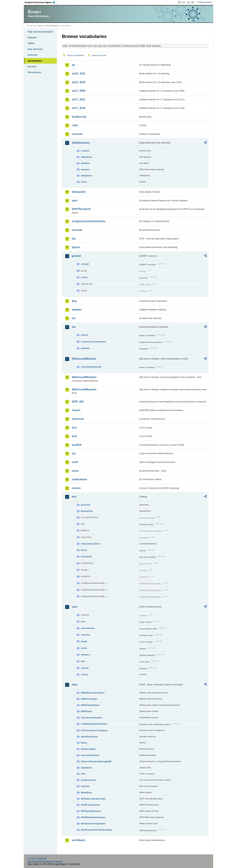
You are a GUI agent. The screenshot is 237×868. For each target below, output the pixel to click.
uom (75, 607)
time (83, 661)
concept (85, 264)
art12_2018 (79, 82)
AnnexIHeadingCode (91, 367)
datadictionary (81, 143)
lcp (74, 453)
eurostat (77, 230)
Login (183, 2)
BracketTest (87, 511)
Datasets (32, 37)
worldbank (78, 840)
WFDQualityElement (91, 811)
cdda (75, 125)
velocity (85, 668)
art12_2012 (79, 74)
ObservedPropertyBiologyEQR (96, 761)
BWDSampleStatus (90, 705)
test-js (84, 550)
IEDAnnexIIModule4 (84, 389)
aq (73, 65)
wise (75, 685)
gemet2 (76, 256)
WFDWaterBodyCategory (93, 817)
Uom (83, 774)
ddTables (85, 163)
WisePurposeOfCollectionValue (96, 830)
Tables (31, 43)
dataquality (79, 192)
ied (74, 327)
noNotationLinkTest (91, 544)
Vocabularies (35, 61)
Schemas (32, 55)
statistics (85, 655)
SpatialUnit (86, 768)
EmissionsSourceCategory (94, 730)
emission (85, 635)
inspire (76, 410)
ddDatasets (86, 157)
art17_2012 (79, 99)
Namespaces (34, 72)
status (84, 182)
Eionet (40, 26)
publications (79, 479)
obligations (86, 176)
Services (32, 67)
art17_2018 (79, 108)
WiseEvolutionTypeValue (93, 824)
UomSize (85, 786)
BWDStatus (87, 711)
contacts (85, 151)
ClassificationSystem (91, 718)
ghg (74, 301)
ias (74, 318)
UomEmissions (88, 780)
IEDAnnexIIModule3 (84, 377)
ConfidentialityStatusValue (94, 724)
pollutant (85, 348)
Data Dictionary (52, 26)
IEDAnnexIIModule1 (84, 359)
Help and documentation (40, 32)
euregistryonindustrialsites (89, 221)
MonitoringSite (88, 749)
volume (85, 675)
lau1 (74, 428)
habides (77, 310)
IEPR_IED (78, 402)
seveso (76, 488)
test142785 (86, 557)
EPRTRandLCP (81, 209)
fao (74, 239)
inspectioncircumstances (93, 342)
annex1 (84, 335)
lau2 (74, 436)
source (84, 277)
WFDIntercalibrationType (93, 799)
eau (83, 524)
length (84, 641)
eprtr (75, 201)
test (74, 497)
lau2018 (77, 445)
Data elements (35, 49)
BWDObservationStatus (93, 693)
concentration (88, 628)
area (83, 621)
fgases (76, 247)
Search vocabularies (75, 55)
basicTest (86, 505)
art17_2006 (79, 91)
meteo (84, 648)
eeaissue (85, 169)
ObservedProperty (90, 755)
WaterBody (86, 793)
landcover (78, 419)
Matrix (84, 743)
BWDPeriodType (89, 699)
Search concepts (99, 55)
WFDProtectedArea (90, 805)
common (77, 134)
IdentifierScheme (89, 737)
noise (75, 471)
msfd (75, 462)
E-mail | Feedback (37, 858)
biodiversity (79, 117)
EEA (41, 2)
